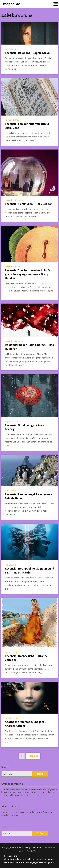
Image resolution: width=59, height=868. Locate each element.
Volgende (33, 756)
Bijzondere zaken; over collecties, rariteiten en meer (29, 859)
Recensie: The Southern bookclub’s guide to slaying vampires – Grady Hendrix (28, 274)
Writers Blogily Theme (29, 851)
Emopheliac (11, 4)
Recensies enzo (11, 856)
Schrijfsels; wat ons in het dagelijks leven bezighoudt (30, 863)
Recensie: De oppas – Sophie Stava (27, 53)
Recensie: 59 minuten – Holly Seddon (29, 204)
